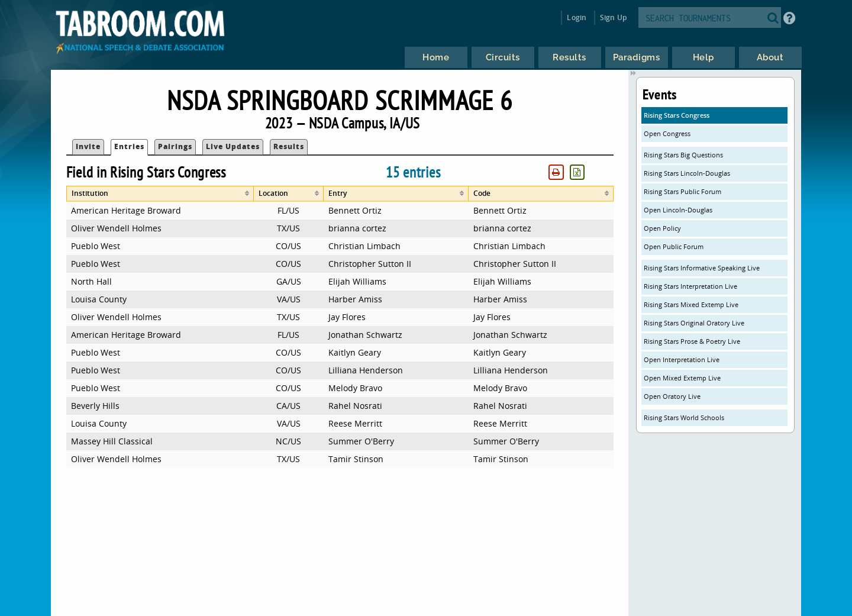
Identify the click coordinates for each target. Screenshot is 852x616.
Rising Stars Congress (677, 115)
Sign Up (613, 17)
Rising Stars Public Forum (682, 191)
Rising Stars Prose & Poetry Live (692, 341)
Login (577, 17)
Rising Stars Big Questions (683, 155)
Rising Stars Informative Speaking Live (702, 268)
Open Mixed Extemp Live (682, 378)
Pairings (175, 146)
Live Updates (233, 146)
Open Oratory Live (672, 396)
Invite (88, 146)
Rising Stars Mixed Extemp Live (691, 304)
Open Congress (667, 133)
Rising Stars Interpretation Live (690, 286)
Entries (129, 146)
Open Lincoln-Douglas (678, 210)
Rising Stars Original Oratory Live (694, 323)
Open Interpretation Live (682, 359)
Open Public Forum (674, 246)
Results (289, 146)
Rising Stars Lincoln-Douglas (687, 173)
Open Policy (662, 228)
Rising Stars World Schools (684, 417)
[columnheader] (160, 194)
